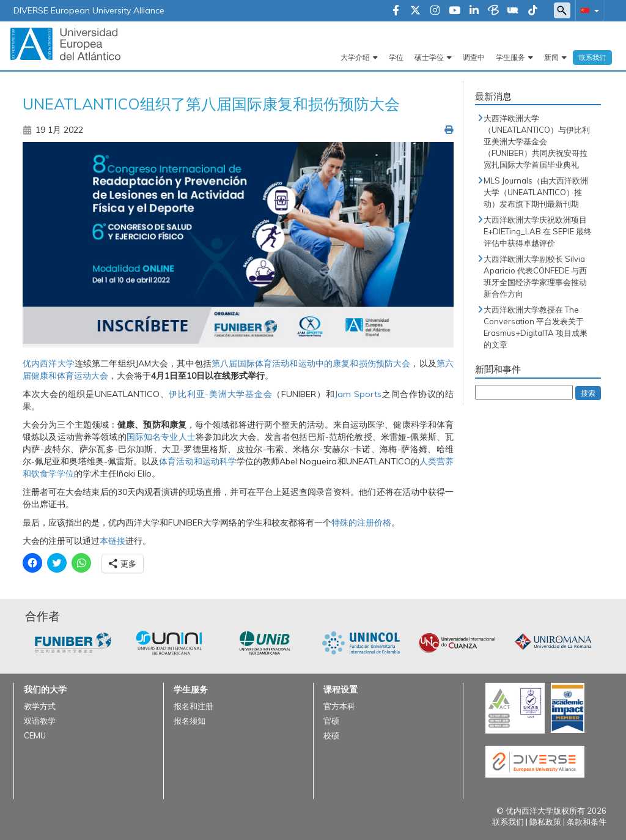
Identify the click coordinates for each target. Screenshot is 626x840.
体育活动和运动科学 (198, 461)
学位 (396, 57)
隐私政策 (545, 822)
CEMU (35, 735)
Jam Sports (358, 394)
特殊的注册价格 (361, 522)
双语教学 (40, 721)
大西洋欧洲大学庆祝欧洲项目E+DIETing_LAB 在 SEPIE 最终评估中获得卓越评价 (538, 231)
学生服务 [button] (510, 57)
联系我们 (592, 58)
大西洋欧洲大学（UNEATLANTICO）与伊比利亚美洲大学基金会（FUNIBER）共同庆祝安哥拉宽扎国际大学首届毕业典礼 (537, 141)
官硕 (331, 721)
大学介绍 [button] (355, 57)
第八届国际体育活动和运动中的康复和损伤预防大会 (311, 363)
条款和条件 (587, 822)
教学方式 (40, 706)
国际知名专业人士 (161, 437)
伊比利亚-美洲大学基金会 (220, 394)
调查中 (474, 57)
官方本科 (339, 706)
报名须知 (190, 721)
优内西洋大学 (49, 363)
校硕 (331, 735)
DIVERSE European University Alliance (89, 10)
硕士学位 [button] (429, 57)
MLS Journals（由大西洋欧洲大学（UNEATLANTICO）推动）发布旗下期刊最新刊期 (536, 192)
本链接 (112, 541)
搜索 (588, 393)
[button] (587, 10)
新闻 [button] (551, 57)
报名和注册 (193, 706)
